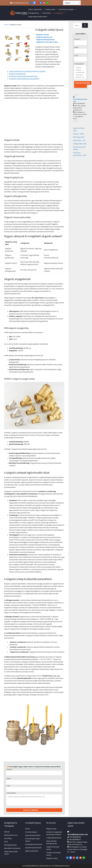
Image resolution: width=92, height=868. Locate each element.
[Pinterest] (38, 3)
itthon (31, 9)
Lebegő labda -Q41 (80, 144)
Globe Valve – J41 (79, 140)
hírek (6, 842)
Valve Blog (8, 838)
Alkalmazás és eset (11, 835)
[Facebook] (31, 3)
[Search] (85, 25)
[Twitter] (34, 3)
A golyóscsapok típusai (33, 848)
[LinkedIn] (41, 3)
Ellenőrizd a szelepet (68, 9)
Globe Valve (48, 13)
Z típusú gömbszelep (54, 838)
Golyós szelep (52, 9)
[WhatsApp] (47, 3)
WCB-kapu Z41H (79, 137)
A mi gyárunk (60, 13)
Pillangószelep (35, 13)
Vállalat (7, 832)
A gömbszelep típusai (33, 835)
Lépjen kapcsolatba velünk (38, 17)
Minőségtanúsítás (10, 845)
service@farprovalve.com (19, 3)
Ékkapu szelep (51, 829)
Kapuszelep (39, 9)
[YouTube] (44, 3)
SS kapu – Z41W (78, 134)
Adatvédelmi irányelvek (12, 848)
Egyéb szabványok (32, 851)
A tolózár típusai (31, 832)
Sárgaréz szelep (52, 858)
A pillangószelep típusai (34, 844)
